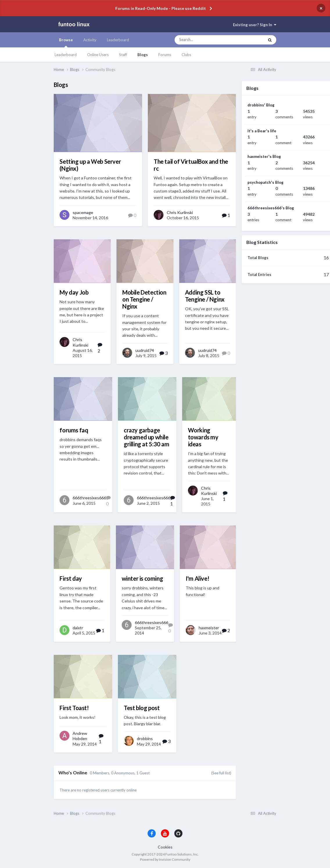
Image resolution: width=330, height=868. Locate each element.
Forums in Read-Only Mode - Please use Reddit (161, 8)
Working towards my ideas (203, 437)
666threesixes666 (89, 498)
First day (71, 578)
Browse (66, 42)
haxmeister (209, 628)
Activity (90, 40)
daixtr (78, 628)
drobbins (145, 738)
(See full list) (221, 773)
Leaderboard (66, 55)
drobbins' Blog (261, 105)
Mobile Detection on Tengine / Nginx (144, 299)
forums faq (74, 430)
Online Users (98, 55)
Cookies (165, 847)
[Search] (206, 40)
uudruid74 (145, 350)
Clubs (186, 55)
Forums (165, 55)
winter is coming (142, 578)
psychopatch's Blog (266, 182)
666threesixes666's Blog (271, 208)
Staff (123, 55)
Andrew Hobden (80, 736)
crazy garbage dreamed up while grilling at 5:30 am (146, 437)
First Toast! (74, 708)
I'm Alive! (197, 578)
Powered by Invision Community (165, 859)
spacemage (83, 212)
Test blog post (142, 708)
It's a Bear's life (262, 131)
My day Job (74, 292)
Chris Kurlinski (180, 212)
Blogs (143, 55)
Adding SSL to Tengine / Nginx (205, 296)
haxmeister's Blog (264, 156)
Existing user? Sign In (255, 25)
